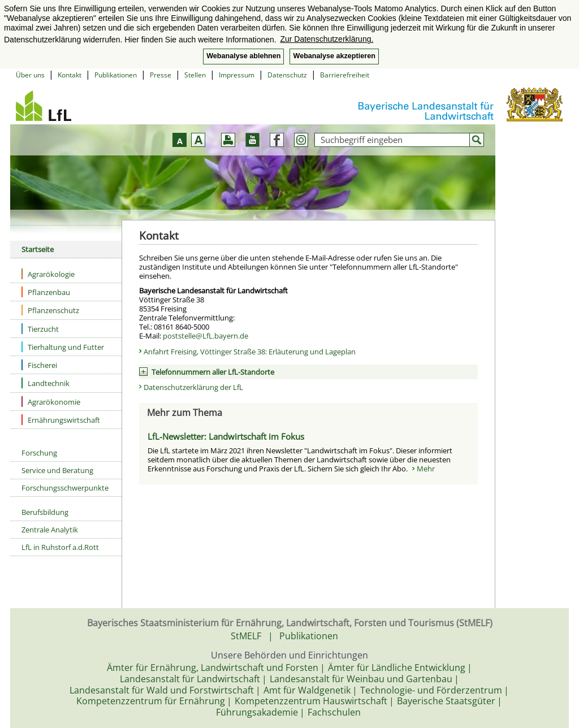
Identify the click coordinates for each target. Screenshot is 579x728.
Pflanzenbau (46, 292)
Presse (161, 75)
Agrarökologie (48, 274)
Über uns (30, 75)
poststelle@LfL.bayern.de (206, 336)
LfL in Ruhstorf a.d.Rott (60, 547)
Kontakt (70, 75)
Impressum (237, 75)
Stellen (195, 75)
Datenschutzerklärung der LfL (193, 387)
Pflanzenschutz (50, 310)
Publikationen (116, 75)
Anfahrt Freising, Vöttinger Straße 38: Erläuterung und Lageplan (250, 352)
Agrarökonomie (51, 402)
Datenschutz (287, 75)
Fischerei (39, 365)
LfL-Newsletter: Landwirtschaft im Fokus (226, 436)
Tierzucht (40, 329)
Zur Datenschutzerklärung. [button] (327, 39)
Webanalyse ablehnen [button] (243, 56)
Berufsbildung (45, 512)
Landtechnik (46, 383)
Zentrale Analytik (50, 530)
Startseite (38, 249)
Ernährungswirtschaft (61, 420)
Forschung (39, 453)
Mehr (426, 469)
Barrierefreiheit (345, 75)
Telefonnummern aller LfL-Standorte (213, 372)
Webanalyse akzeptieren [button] (334, 56)
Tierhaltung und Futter (63, 347)
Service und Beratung (57, 470)
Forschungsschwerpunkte (65, 488)
